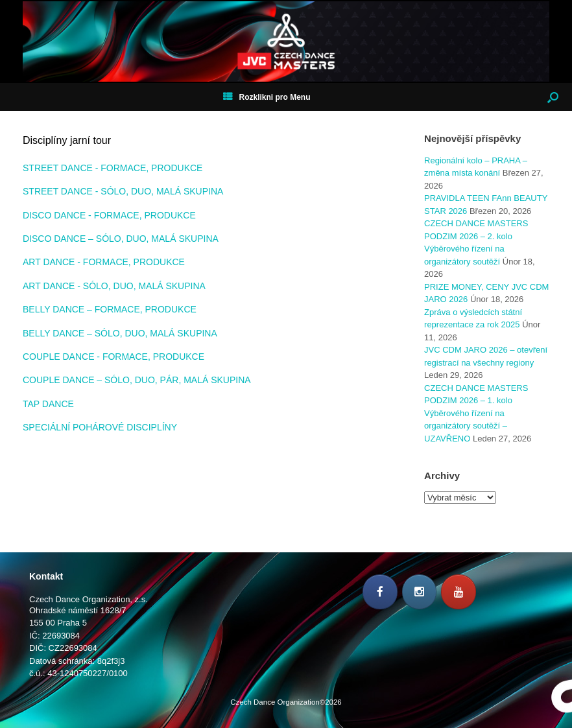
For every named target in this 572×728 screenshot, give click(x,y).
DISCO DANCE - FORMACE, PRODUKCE (109, 215)
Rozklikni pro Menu (267, 97)
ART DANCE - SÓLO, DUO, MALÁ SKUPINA (114, 286)
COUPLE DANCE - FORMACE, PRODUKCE (113, 357)
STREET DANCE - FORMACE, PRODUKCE (113, 168)
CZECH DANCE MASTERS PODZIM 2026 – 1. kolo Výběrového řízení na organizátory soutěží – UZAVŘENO (476, 413)
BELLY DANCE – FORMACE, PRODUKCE (110, 309)
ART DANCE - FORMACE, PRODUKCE (104, 262)
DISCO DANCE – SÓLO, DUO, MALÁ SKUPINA (121, 239)
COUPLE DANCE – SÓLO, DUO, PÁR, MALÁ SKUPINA (137, 380)
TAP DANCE (48, 404)
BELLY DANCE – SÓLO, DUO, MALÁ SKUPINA (120, 333)
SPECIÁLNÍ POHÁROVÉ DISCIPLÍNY (100, 427)
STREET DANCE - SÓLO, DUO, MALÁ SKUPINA (123, 191)
